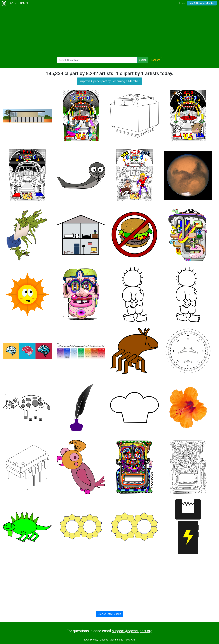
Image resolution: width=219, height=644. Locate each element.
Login (182, 3)
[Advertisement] (109, 32)
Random (155, 60)
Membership (116, 640)
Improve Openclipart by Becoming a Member (109, 81)
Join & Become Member (202, 3)
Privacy (94, 640)
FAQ (86, 640)
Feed (127, 640)
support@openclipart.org (132, 631)
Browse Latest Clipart (110, 614)
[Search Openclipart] (97, 60)
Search (143, 60)
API (133, 640)
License (104, 640)
